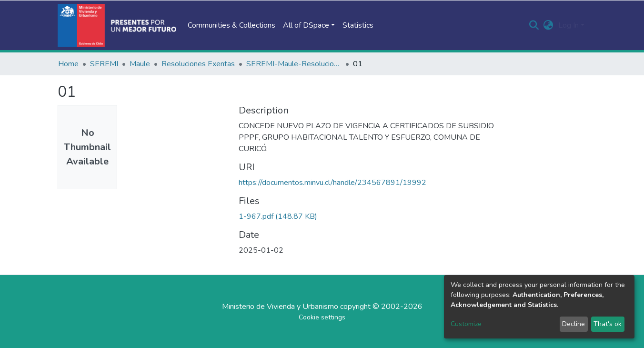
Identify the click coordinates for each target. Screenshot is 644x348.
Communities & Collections (231, 25)
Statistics (358, 25)
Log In (569, 25)
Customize (466, 324)
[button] (548, 25)
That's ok (608, 324)
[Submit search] (534, 25)
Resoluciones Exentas (198, 64)
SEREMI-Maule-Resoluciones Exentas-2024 (294, 64)
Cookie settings (322, 317)
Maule (140, 64)
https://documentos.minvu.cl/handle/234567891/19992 (332, 183)
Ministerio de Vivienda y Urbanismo (280, 307)
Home (68, 64)
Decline (574, 324)
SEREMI (104, 64)
